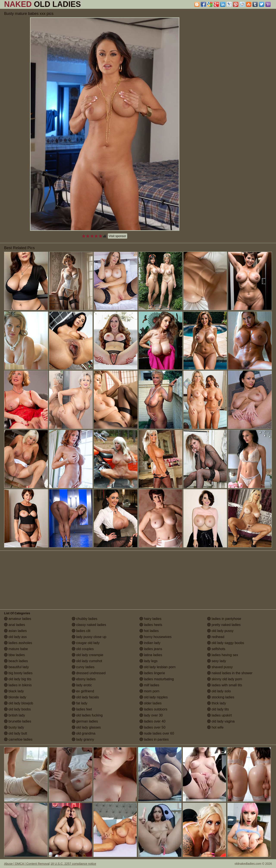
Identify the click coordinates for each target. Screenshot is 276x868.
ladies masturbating (157, 679)
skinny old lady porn (225, 679)
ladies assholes (18, 643)
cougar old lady (86, 643)
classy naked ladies (89, 625)
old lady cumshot (87, 661)
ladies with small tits (225, 685)
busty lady (14, 727)
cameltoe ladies (18, 739)
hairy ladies (150, 619)
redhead (216, 637)
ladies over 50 (152, 727)
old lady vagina (221, 721)
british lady (15, 715)
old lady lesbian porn (158, 667)
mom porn (149, 691)
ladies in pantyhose (224, 619)
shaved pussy (220, 667)
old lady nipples (154, 697)
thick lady (217, 703)
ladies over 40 (152, 721)
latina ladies (151, 655)
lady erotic (82, 685)
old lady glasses (86, 727)
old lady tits (218, 709)
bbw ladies (14, 655)
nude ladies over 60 (157, 733)
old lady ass (15, 637)
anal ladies (15, 625)
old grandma (84, 733)
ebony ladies (84, 679)
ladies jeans (151, 649)
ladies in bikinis (18, 685)
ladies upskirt (220, 715)
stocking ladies (221, 697)
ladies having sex (223, 655)
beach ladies (16, 661)
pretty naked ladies (224, 625)
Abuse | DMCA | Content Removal (27, 864)
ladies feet (82, 709)
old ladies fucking (87, 715)
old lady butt (16, 733)
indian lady (150, 643)
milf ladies (149, 685)
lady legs (149, 661)
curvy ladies (83, 667)
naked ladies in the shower (230, 673)
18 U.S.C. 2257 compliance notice (73, 864)
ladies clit (81, 631)
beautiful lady (16, 667)
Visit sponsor (118, 236)
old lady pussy (220, 631)
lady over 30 (151, 715)
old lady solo (219, 691)
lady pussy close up (89, 637)
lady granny (83, 739)
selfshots (216, 649)
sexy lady (217, 661)
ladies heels (151, 625)
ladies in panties (154, 739)
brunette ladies (18, 721)
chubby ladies (85, 619)
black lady (14, 691)
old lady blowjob (19, 703)
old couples (83, 649)
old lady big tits (18, 679)
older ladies (151, 703)
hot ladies (149, 631)
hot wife (215, 727)
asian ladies (15, 631)
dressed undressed (89, 673)
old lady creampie (88, 655)
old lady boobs (17, 709)
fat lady (80, 703)
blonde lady (15, 697)
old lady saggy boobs (226, 643)
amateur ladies (18, 619)
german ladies (85, 721)
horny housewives (156, 637)
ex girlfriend (83, 691)
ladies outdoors (153, 709)
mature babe (16, 649)
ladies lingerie (152, 673)
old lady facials (85, 697)
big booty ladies (18, 673)
